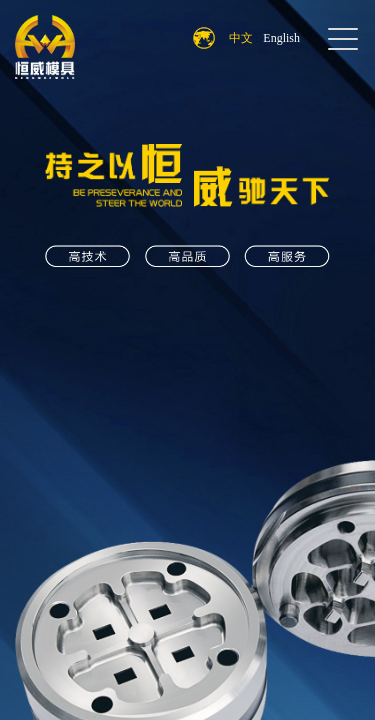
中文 (241, 38)
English (281, 38)
